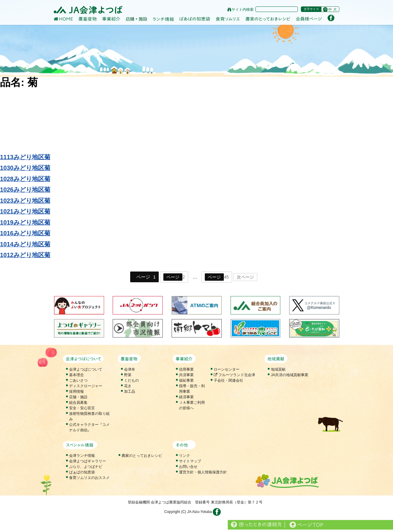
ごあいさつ (78, 380)
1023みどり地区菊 (25, 201)
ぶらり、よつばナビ (86, 467)
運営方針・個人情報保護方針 (203, 472)
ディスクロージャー (86, 386)
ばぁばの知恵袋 (82, 472)
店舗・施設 (78, 397)
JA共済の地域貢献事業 (290, 375)
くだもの (131, 380)
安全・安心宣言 (82, 408)
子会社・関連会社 (228, 380)
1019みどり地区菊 (25, 222)
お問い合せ (188, 467)
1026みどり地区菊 (25, 190)
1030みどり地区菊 (25, 168)
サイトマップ (190, 461)
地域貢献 (278, 369)
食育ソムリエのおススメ (89, 478)
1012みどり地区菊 (25, 255)
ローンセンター (227, 369)
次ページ (245, 277)
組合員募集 (78, 403)
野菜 (128, 375)
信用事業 (186, 369)
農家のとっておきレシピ (142, 456)
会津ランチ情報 (82, 456)
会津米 (130, 369)
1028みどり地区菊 (25, 179)
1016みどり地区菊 (25, 233)
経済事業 (186, 397)
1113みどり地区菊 (25, 157)
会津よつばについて (86, 369)
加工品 (130, 391)
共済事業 (186, 375)
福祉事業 (186, 380)
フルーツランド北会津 (234, 375)
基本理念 (76, 375)
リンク (185, 456)
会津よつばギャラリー (88, 461)
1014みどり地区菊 (25, 244)
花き (128, 386)
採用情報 (76, 391)
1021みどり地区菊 (25, 211)
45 (217, 277)
